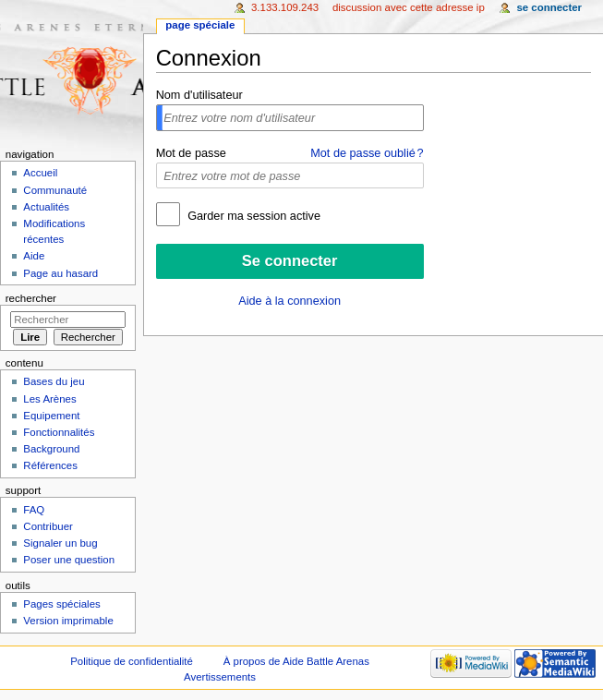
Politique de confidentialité (132, 661)
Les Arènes (49, 399)
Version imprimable (68, 621)
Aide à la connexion (289, 301)
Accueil (40, 173)
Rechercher (31, 298)
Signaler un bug (60, 543)
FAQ (34, 510)
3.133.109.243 (285, 7)
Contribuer (48, 526)
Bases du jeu (54, 381)
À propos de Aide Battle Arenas (296, 661)
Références (50, 465)
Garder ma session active (253, 216)
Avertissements (220, 677)
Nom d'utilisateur (199, 95)
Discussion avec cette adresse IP (409, 7)
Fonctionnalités (59, 432)
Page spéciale (200, 25)
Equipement (51, 416)
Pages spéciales (61, 604)
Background (51, 449)
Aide (34, 256)
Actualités (46, 207)
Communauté (55, 190)
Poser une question (69, 560)
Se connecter (549, 7)
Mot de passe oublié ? (367, 153)
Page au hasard (60, 273)
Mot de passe (191, 153)
